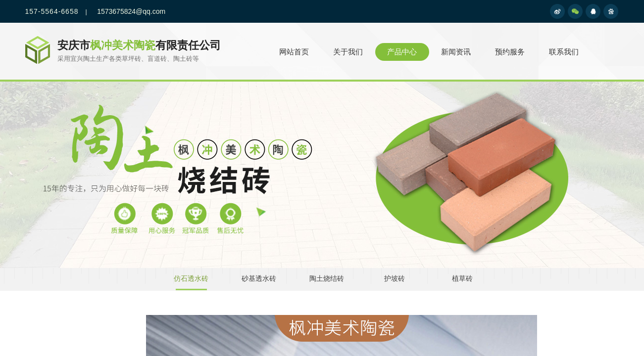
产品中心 (402, 52)
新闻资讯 (456, 52)
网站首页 (294, 52)
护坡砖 (395, 279)
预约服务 (510, 52)
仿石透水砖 (191, 279)
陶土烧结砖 (327, 279)
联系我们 (564, 52)
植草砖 (462, 279)
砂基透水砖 (259, 279)
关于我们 (348, 52)
